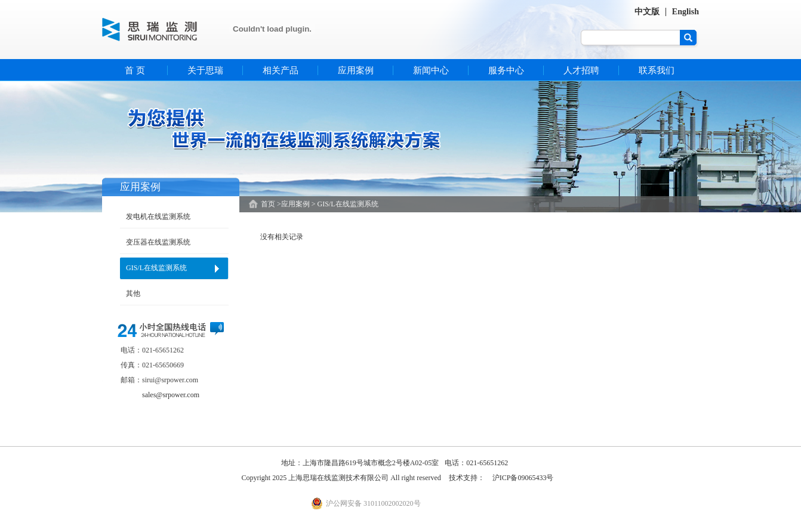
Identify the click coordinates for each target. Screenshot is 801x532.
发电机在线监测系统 (158, 216)
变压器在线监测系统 (158, 242)
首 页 (135, 70)
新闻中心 (431, 70)
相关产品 (281, 70)
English (686, 12)
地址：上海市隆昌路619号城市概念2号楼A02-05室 (360, 463)
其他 (133, 293)
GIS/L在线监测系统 (156, 268)
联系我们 (657, 70)
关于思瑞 (205, 70)
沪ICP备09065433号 (523, 478)
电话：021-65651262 (476, 463)
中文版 (647, 12)
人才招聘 (581, 70)
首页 (268, 204)
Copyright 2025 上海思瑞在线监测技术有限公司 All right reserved (342, 478)
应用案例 (356, 70)
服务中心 (506, 70)
